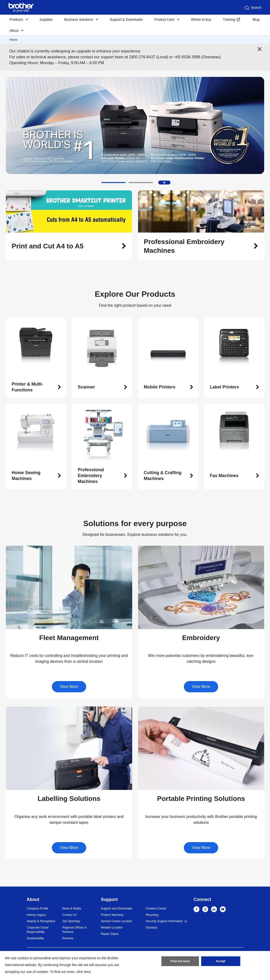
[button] (113, 183)
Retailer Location (112, 928)
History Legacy (36, 915)
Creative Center (156, 909)
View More (69, 687)
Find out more (180, 961)
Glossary (152, 928)
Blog (256, 20)
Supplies (46, 20)
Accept (221, 961)
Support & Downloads (126, 20)
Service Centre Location (116, 921)
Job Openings (71, 921)
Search (253, 8)
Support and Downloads (116, 909)
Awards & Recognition (41, 921)
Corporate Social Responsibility (38, 930)
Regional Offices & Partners (74, 930)
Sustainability (35, 938)
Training (229, 20)
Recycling (152, 915)
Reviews (68, 938)
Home (13, 40)
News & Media (72, 909)
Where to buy (201, 20)
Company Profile (38, 909)
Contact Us (70, 915)
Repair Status (110, 934)
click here (83, 972)
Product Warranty (112, 915)
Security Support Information (164, 921)
